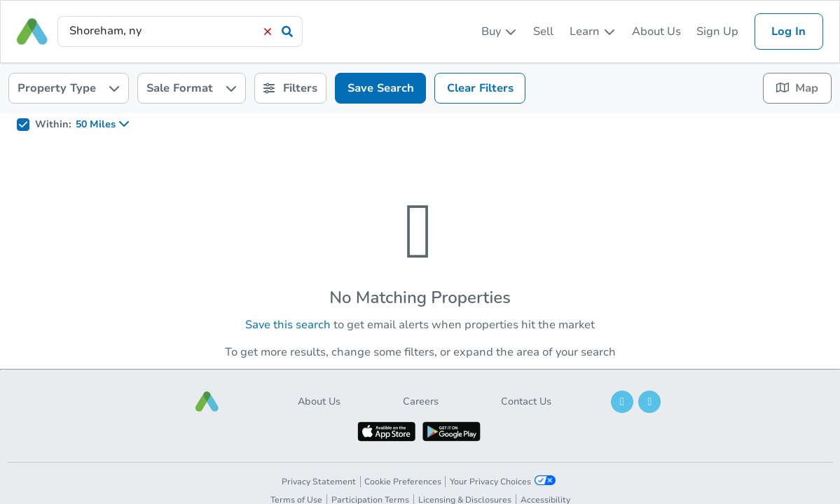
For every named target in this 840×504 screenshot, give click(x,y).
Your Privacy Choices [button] (503, 481)
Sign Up (717, 31)
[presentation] (180, 31)
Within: (53, 125)
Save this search (288, 325)
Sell (543, 31)
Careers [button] (421, 401)
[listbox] (500, 31)
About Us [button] (319, 401)
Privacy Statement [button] (319, 482)
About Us (656, 31)
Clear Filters (480, 88)
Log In (789, 31)
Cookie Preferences (403, 482)
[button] (207, 401)
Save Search (381, 88)
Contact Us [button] (526, 401)
